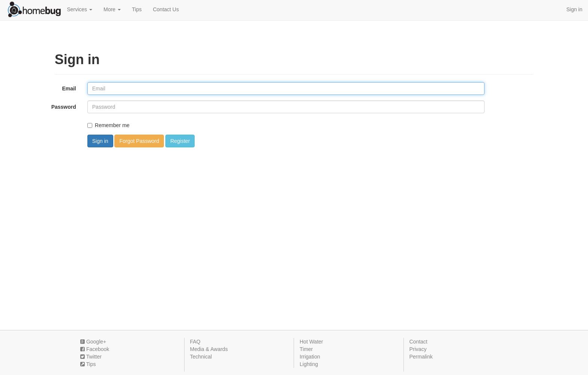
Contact (418, 342)
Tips (137, 9)
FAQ (195, 342)
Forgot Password (139, 141)
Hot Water (311, 342)
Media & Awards (209, 349)
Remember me (109, 125)
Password (64, 107)
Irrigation (310, 357)
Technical (201, 357)
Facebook (95, 349)
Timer (306, 349)
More (112, 9)
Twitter (91, 357)
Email (69, 88)
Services (79, 9)
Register (180, 141)
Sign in (574, 9)
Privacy (418, 349)
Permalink (421, 357)
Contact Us (166, 9)
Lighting (309, 364)
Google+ (93, 342)
